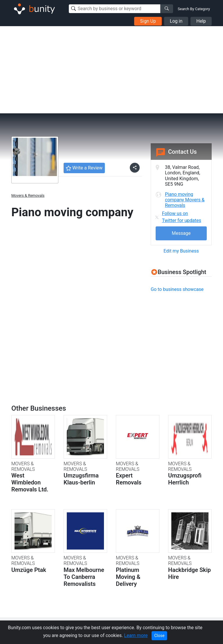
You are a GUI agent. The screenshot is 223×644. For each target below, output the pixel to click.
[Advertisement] (111, 70)
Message (181, 233)
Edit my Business (181, 251)
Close (159, 636)
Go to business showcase (177, 289)
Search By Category (194, 9)
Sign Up (148, 21)
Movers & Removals (28, 195)
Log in (176, 21)
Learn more (136, 635)
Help (201, 21)
